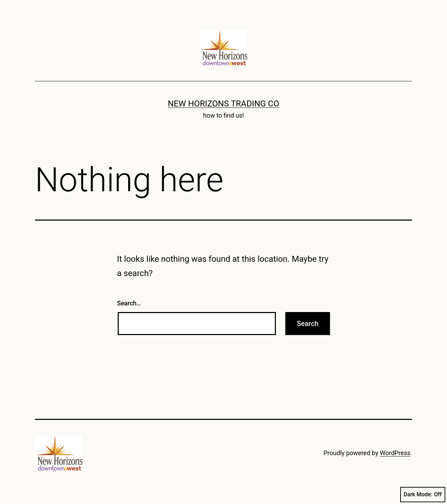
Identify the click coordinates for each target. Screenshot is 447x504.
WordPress (395, 453)
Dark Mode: (423, 495)
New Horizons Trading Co (224, 104)
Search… (129, 303)
